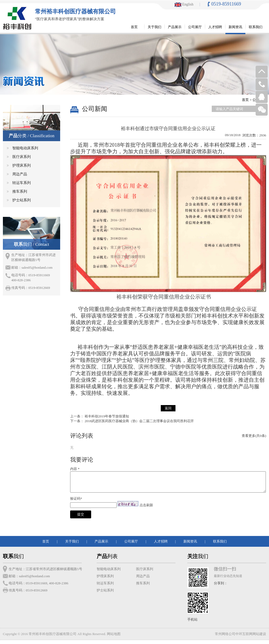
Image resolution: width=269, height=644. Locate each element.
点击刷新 (146, 509)
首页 (245, 100)
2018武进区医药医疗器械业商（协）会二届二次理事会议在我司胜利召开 (139, 421)
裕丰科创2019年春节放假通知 (107, 416)
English (184, 4)
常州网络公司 (225, 638)
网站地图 (114, 638)
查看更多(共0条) (254, 436)
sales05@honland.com (37, 267)
